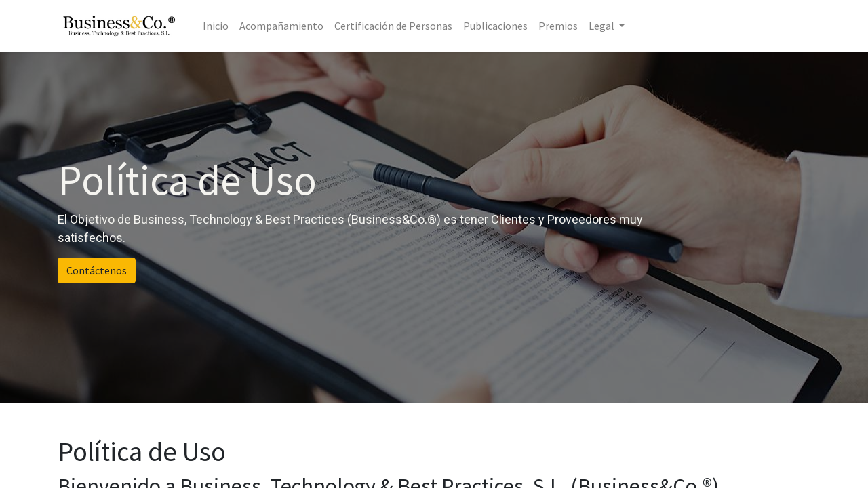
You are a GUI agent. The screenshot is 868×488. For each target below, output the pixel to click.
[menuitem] (216, 26)
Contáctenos (97, 270)
